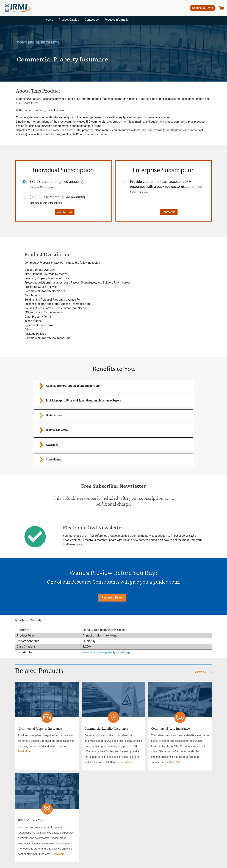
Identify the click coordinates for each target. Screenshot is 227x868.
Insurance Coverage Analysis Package (107, 652)
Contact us (169, 212)
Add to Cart (65, 212)
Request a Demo (203, 8)
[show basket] (222, 8)
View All (203, 672)
